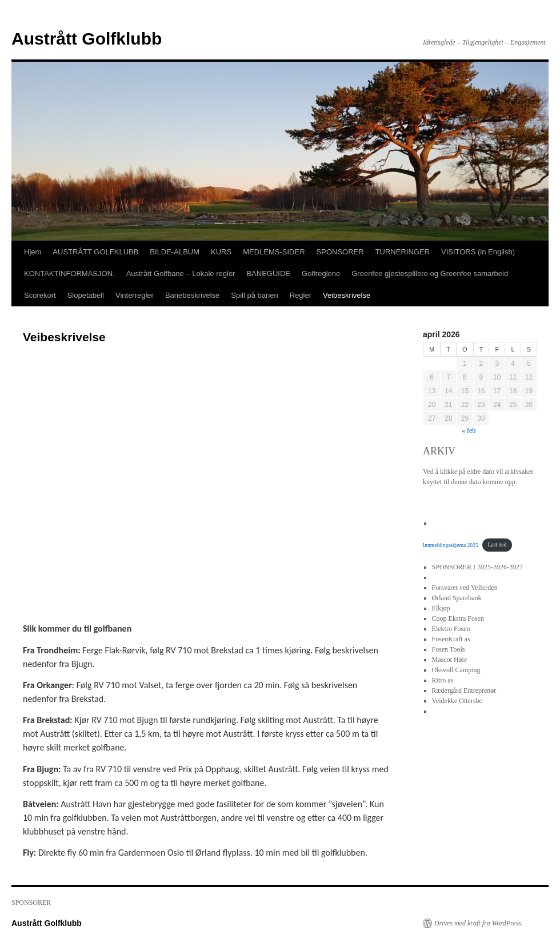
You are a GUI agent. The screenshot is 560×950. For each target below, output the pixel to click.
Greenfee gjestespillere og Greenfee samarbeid (430, 274)
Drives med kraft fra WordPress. (479, 923)
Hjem (33, 252)
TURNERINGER (403, 252)
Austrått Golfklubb (87, 39)
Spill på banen (254, 295)
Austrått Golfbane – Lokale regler (181, 274)
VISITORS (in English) (478, 252)
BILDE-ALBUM (175, 252)
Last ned (497, 544)
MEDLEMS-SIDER (274, 252)
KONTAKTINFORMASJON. (69, 274)
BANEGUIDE (268, 274)
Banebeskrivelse (192, 295)
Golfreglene (321, 274)
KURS (221, 252)
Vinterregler (135, 295)
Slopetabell (86, 295)
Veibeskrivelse (347, 295)
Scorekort (40, 295)
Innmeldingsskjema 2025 (451, 544)
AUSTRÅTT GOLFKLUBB (95, 252)
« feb (469, 430)
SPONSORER (340, 252)
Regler (301, 295)
